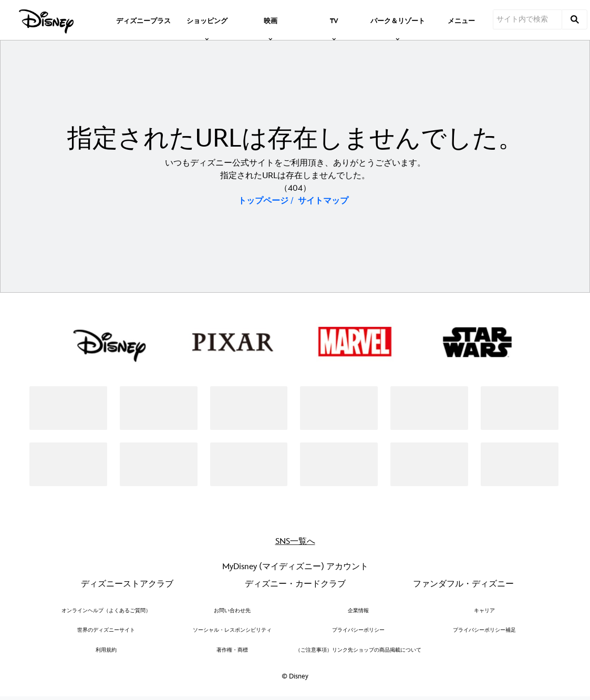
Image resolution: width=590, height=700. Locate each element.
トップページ (263, 201)
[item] (207, 20)
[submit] (575, 19)
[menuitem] (143, 20)
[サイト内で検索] (527, 19)
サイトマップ (323, 201)
